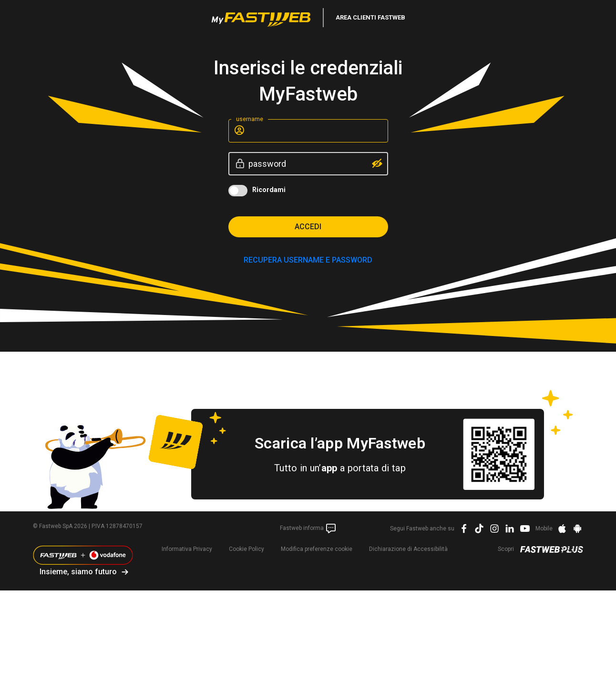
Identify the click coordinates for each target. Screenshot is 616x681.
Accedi (308, 227)
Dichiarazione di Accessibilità (408, 549)
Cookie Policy (246, 549)
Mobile (544, 529)
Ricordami (269, 190)
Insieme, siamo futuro (78, 572)
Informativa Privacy (187, 549)
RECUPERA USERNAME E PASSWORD (308, 260)
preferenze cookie (317, 549)
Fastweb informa (308, 529)
